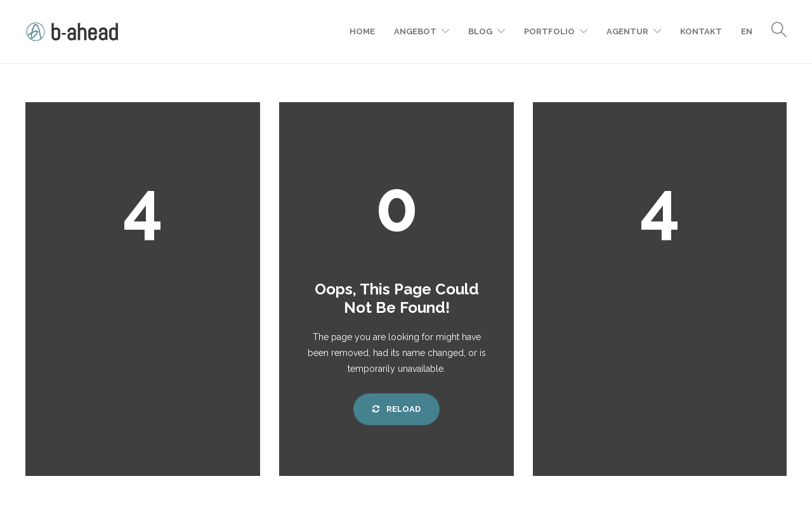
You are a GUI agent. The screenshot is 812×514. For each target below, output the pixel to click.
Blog (480, 31)
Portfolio (549, 31)
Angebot (415, 31)
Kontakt (701, 31)
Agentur (627, 31)
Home (362, 31)
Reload (396, 409)
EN (747, 31)
